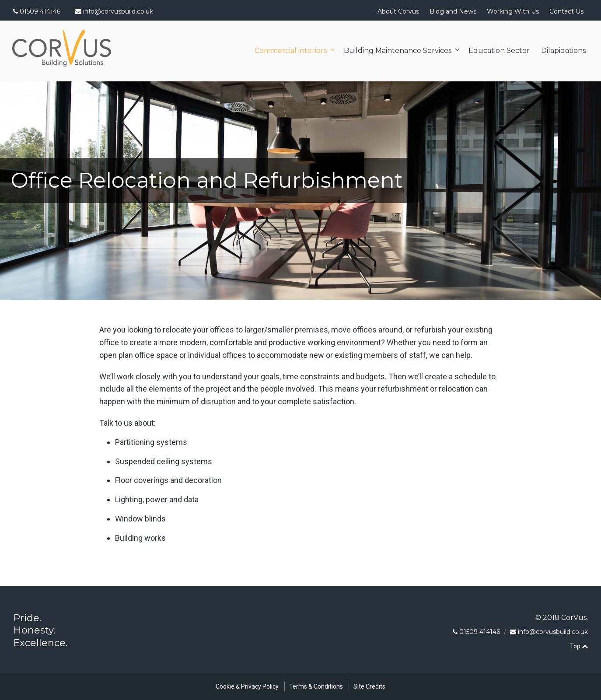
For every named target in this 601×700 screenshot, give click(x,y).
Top (579, 646)
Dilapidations (563, 51)
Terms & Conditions (316, 686)
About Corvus (398, 11)
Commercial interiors (291, 51)
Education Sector (499, 51)
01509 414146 (37, 11)
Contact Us (566, 11)
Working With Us (513, 11)
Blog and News (453, 11)
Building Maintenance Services (398, 51)
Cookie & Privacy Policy (247, 686)
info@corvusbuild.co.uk (118, 11)
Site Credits (369, 686)
